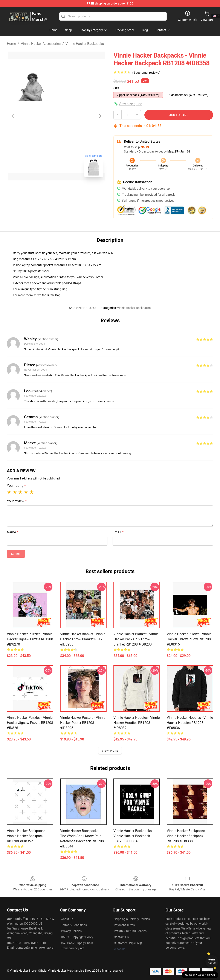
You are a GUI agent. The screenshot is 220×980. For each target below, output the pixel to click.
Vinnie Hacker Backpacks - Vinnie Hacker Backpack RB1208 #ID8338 (187, 836)
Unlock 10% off (212, 961)
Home (11, 44)
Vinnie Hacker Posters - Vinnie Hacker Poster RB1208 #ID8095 (83, 723)
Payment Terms (124, 925)
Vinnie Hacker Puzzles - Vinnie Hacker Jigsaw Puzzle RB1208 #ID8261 (30, 723)
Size (116, 88)
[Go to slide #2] (68, 190)
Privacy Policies (71, 931)
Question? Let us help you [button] (200, 975)
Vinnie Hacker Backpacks (85, 44)
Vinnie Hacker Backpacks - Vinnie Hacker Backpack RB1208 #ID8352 (27, 836)
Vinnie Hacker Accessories (41, 44)
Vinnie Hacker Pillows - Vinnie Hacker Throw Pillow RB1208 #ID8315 (189, 639)
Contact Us (121, 937)
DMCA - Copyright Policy (77, 937)
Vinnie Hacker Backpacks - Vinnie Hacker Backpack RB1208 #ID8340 (133, 836)
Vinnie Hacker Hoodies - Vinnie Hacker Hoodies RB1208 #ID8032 (137, 723)
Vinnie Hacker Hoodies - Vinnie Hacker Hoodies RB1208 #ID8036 (190, 723)
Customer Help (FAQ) (128, 943)
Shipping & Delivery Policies (132, 919)
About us (67, 919)
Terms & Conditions (74, 925)
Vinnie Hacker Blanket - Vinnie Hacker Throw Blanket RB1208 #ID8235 (83, 639)
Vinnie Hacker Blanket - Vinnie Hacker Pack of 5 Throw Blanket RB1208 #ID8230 (136, 639)
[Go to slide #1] (46, 190)
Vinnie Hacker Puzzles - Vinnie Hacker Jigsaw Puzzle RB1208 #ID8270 (30, 639)
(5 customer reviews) (146, 73)
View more (110, 751)
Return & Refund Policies (130, 931)
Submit (16, 554)
